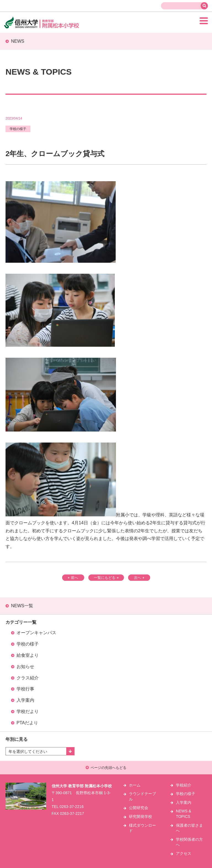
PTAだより (27, 723)
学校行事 (25, 689)
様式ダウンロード (142, 828)
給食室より (28, 655)
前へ (73, 578)
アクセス (184, 853)
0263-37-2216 (72, 807)
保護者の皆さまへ (189, 828)
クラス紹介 (28, 678)
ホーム (135, 785)
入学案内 (25, 700)
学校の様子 (28, 644)
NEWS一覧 (22, 606)
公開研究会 (139, 808)
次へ (139, 578)
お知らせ (25, 667)
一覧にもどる (106, 578)
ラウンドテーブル (142, 796)
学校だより (28, 711)
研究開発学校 (141, 817)
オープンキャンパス (36, 633)
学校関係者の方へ (189, 842)
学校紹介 (184, 785)
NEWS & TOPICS (183, 814)
